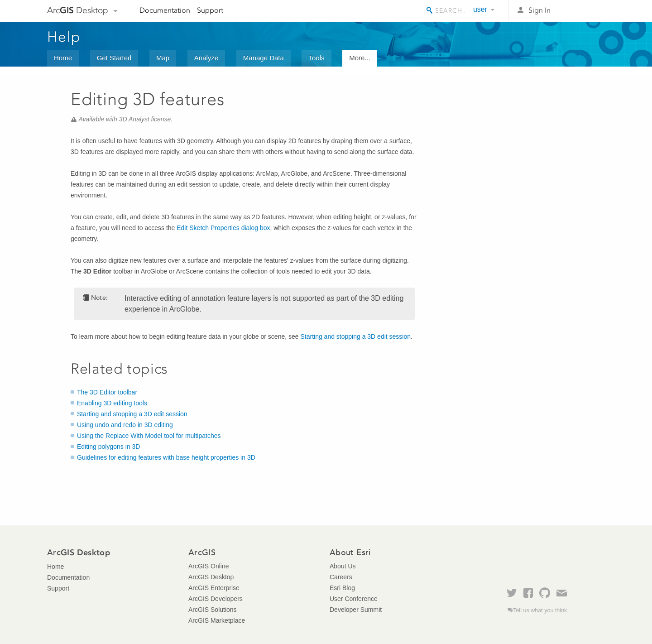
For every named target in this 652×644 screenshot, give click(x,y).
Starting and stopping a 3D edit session (355, 336)
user (480, 9)
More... (360, 58)
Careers (341, 577)
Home (63, 58)
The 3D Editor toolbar (107, 392)
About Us (343, 566)
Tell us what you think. (541, 610)
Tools (316, 58)
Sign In (539, 10)
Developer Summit (356, 610)
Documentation (165, 10)
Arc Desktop (78, 10)
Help (64, 37)
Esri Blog (342, 588)
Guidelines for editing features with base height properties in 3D (166, 457)
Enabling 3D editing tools (112, 403)
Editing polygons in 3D (108, 447)
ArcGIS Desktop (211, 577)
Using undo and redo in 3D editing (125, 425)
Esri (586, 11)
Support (210, 10)
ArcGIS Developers (216, 599)
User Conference (354, 599)
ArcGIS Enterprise (214, 588)
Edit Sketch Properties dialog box (223, 228)
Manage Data (264, 58)
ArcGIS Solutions (213, 610)
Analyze (206, 58)
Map (163, 58)
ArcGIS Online (209, 566)
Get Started (114, 58)
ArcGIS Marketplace (217, 620)
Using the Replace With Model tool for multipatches (149, 436)
